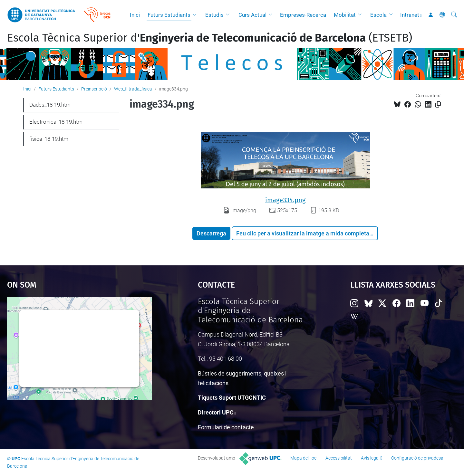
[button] (196, 15)
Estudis (214, 15)
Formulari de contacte (226, 427)
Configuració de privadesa (417, 458)
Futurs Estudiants (169, 15)
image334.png (285, 200)
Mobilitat (345, 15)
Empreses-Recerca (303, 15)
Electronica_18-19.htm (56, 122)
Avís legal (370, 458)
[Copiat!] (438, 105)
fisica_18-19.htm (49, 139)
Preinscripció (94, 89)
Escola (378, 15)
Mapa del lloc (303, 458)
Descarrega (211, 233)
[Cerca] (454, 15)
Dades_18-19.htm (50, 105)
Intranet (410, 15)
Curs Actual (252, 15)
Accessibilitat (339, 458)
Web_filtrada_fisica (133, 89)
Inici (135, 15)
